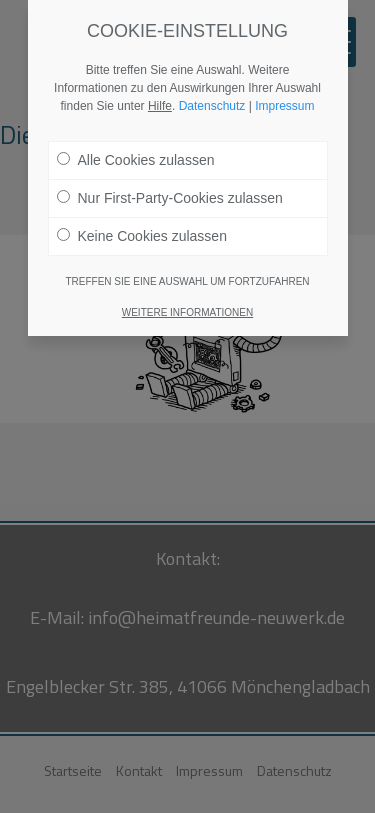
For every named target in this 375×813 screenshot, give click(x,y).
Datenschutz (212, 106)
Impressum (284, 106)
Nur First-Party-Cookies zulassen (170, 198)
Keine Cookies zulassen (142, 236)
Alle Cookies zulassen (136, 160)
